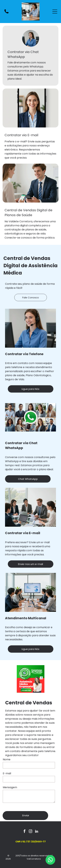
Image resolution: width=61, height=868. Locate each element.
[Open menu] (55, 12)
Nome (7, 759)
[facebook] (25, 832)
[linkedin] (37, 832)
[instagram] (31, 832)
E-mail (7, 773)
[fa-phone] (7, 13)
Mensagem (10, 787)
